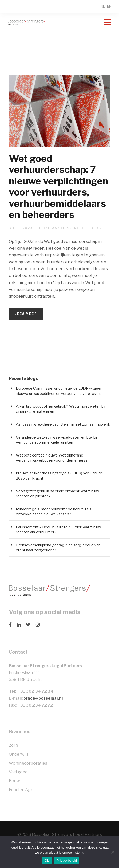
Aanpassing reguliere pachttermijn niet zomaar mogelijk (63, 424)
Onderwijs (19, 754)
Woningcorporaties (28, 763)
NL (103, 6)
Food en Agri (21, 790)
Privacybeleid (67, 861)
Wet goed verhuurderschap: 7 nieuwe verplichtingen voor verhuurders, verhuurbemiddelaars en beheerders (58, 187)
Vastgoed (18, 772)
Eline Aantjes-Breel (62, 228)
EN (109, 6)
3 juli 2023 (21, 228)
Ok (47, 861)
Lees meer (26, 314)
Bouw (14, 781)
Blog (96, 228)
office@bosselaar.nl (43, 698)
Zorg (13, 745)
